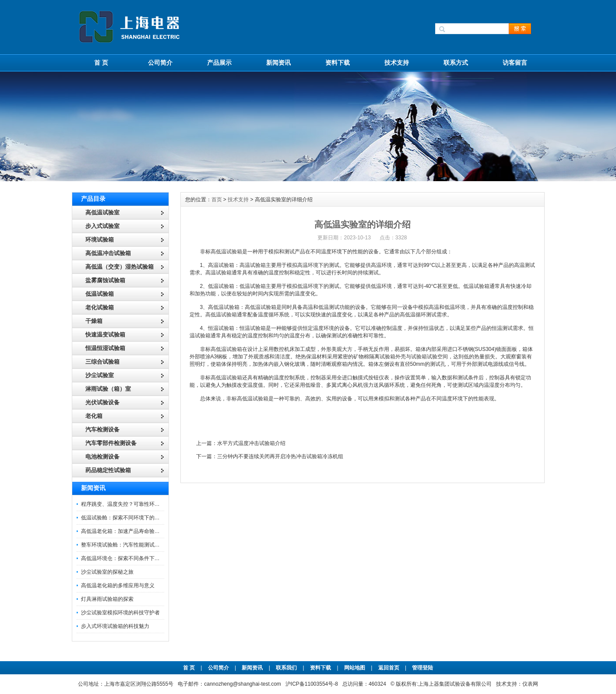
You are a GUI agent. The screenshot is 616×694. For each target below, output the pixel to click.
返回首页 (389, 668)
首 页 (101, 63)
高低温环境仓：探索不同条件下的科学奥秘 (131, 558)
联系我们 (286, 668)
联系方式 (456, 63)
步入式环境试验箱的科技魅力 (115, 626)
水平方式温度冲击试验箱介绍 (251, 443)
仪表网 (530, 684)
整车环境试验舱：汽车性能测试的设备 (126, 545)
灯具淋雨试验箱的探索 (107, 599)
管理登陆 (422, 668)
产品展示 (219, 63)
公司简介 (160, 63)
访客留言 (515, 63)
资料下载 (338, 63)
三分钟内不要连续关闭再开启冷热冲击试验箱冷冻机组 (280, 456)
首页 (217, 200)
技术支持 (397, 63)
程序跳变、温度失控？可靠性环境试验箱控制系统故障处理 (149, 504)
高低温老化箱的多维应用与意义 (118, 585)
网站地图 (355, 668)
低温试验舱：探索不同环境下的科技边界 (128, 518)
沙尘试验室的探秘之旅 (107, 572)
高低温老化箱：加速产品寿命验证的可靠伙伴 (134, 531)
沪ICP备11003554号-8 (312, 684)
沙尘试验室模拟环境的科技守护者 (120, 613)
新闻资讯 (278, 63)
